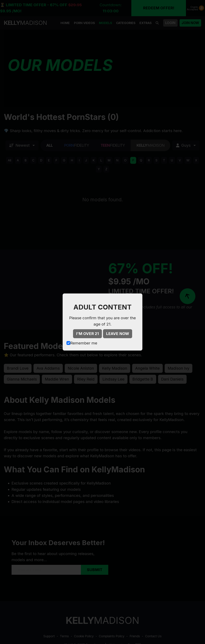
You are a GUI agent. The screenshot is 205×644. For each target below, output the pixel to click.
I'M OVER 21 (87, 334)
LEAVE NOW (118, 334)
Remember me (84, 343)
